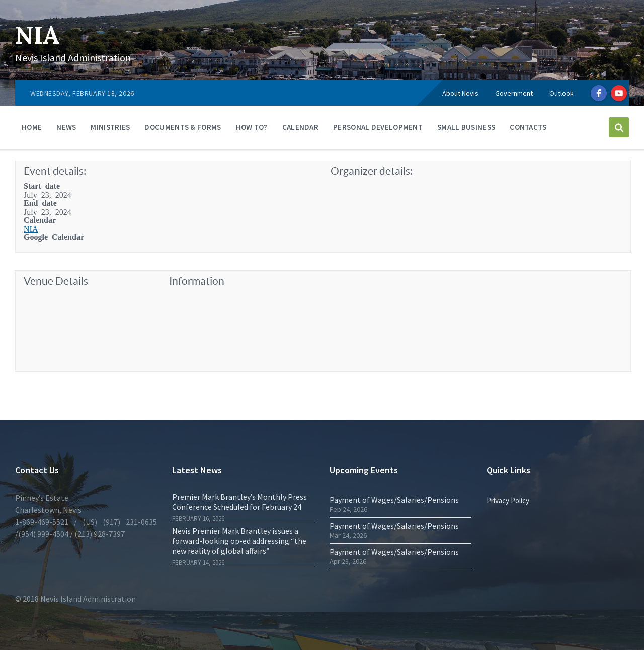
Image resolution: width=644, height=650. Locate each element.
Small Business (466, 127)
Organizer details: (372, 171)
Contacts (528, 127)
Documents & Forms (183, 127)
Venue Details (56, 281)
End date (40, 202)
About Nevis (460, 93)
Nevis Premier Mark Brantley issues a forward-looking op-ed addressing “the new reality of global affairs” (239, 541)
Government (514, 93)
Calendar (300, 127)
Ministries (110, 127)
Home (32, 127)
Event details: (55, 171)
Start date (42, 185)
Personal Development (378, 127)
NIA (37, 35)
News (66, 127)
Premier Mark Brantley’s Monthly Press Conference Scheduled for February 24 (239, 502)
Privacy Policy (508, 500)
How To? (252, 127)
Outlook (561, 93)
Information (197, 281)
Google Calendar (54, 236)
